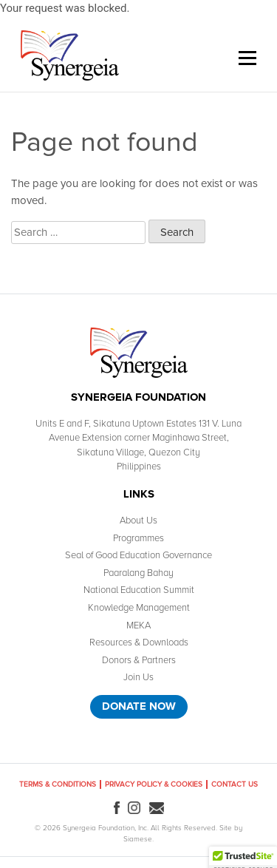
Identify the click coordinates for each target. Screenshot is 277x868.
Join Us (138, 677)
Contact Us (235, 784)
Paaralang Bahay (138, 573)
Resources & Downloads (139, 642)
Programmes (138, 538)
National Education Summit (139, 590)
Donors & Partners (139, 660)
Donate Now (139, 706)
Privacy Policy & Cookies (154, 784)
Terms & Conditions (58, 784)
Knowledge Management (139, 608)
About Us (138, 521)
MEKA (138, 625)
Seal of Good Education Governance (138, 555)
